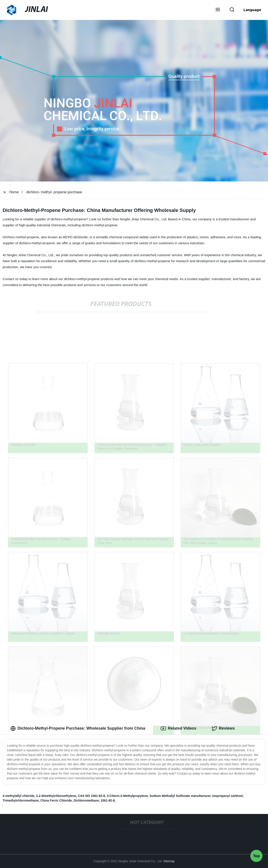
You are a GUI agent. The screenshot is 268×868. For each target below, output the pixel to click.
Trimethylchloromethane (21, 800)
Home (14, 192)
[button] (218, 10)
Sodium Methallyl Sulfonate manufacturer (180, 796)
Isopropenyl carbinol (228, 796)
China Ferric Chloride (56, 800)
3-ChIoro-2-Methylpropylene (127, 796)
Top (256, 856)
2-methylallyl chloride (18, 796)
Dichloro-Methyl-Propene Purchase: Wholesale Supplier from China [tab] (78, 728)
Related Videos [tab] (178, 728)
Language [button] (252, 10)
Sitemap (169, 861)
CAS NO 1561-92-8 (91, 796)
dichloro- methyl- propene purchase (54, 192)
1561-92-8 (108, 800)
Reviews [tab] (223, 728)
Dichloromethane (86, 800)
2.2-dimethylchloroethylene (56, 796)
